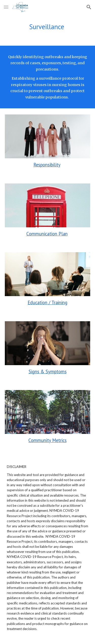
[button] (6, 7)
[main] (48, 27)
